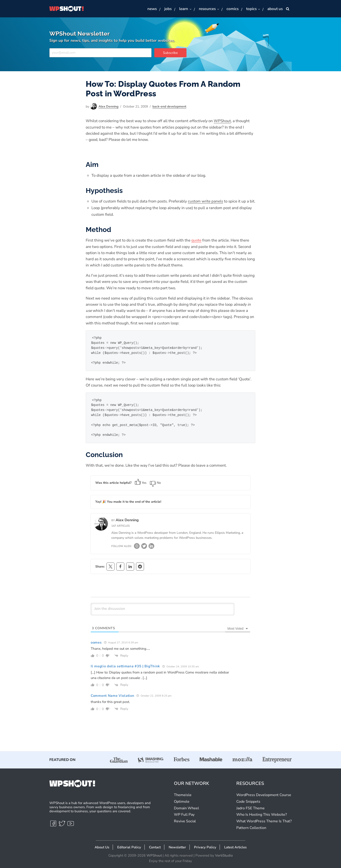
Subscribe (170, 53)
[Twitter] (144, 547)
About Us (102, 847)
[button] (190, 9)
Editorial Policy (129, 847)
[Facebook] (54, 825)
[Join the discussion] (163, 609)
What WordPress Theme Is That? (264, 821)
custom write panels (205, 201)
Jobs (168, 9)
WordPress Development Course (264, 795)
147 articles (121, 526)
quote (196, 240)
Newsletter (177, 847)
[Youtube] (71, 825)
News (152, 9)
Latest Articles (235, 847)
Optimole (182, 802)
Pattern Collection (251, 828)
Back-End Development (169, 107)
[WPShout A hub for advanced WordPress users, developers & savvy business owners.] (67, 9)
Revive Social (185, 821)
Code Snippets (248, 802)
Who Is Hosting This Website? (262, 815)
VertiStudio (224, 855)
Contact (155, 847)
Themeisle (183, 795)
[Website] (137, 547)
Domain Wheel (186, 808)
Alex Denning (108, 107)
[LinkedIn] (151, 547)
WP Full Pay (184, 815)
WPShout (222, 121)
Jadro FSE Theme (250, 808)
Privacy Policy (205, 847)
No (155, 483)
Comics (233, 9)
